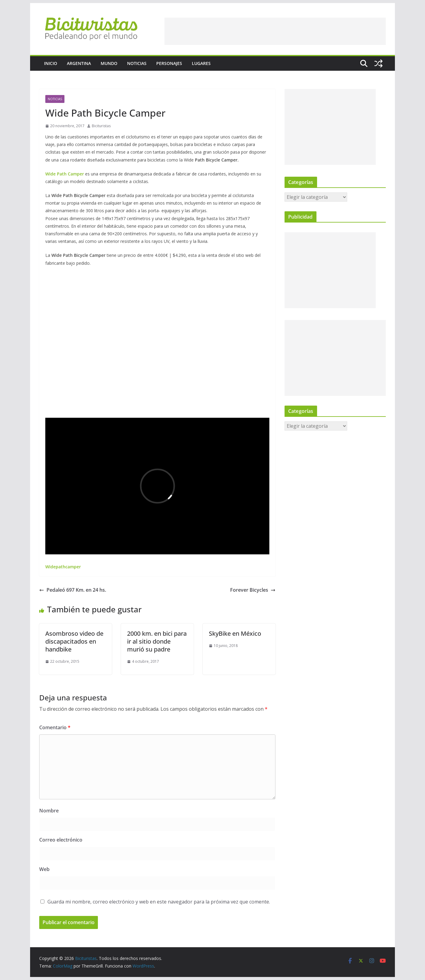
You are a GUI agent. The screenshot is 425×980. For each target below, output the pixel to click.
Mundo (109, 63)
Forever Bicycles (253, 590)
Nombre (49, 811)
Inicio (51, 63)
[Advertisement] (275, 31)
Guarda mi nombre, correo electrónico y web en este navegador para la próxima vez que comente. (159, 902)
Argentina (79, 63)
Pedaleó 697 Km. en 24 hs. (73, 590)
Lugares (201, 63)
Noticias (137, 63)
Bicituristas (101, 126)
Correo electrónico (61, 840)
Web (44, 869)
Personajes (169, 63)
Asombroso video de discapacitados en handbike (74, 641)
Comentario (55, 727)
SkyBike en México (235, 633)
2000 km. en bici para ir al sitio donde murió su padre (157, 641)
